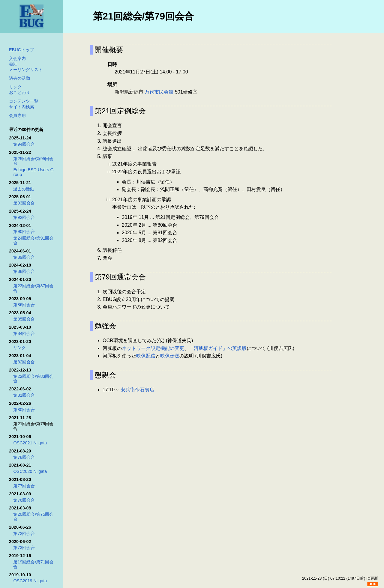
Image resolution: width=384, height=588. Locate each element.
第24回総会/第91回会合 (33, 240)
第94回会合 (24, 144)
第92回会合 (24, 217)
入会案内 (17, 58)
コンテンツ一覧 (24, 101)
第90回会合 (24, 231)
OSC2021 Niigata (30, 443)
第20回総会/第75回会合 (33, 517)
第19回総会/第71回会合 (33, 564)
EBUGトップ (21, 50)
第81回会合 (24, 395)
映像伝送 (170, 356)
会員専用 (17, 115)
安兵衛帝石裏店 (137, 390)
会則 (13, 64)
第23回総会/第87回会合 (33, 288)
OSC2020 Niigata (30, 471)
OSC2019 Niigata (30, 581)
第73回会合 (24, 548)
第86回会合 (24, 305)
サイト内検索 (22, 107)
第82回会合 (24, 362)
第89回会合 (24, 257)
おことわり (19, 92)
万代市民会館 (159, 92)
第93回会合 (24, 203)
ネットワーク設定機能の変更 (153, 348)
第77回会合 (24, 486)
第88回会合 (24, 271)
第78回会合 (24, 457)
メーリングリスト (26, 70)
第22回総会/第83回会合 (33, 379)
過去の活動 (19, 78)
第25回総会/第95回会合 (33, 161)
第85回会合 (24, 319)
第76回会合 (24, 500)
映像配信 (146, 356)
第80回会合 (24, 410)
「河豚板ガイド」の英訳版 (218, 348)
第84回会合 (24, 333)
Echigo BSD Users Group (33, 172)
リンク (15, 87)
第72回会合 (24, 533)
